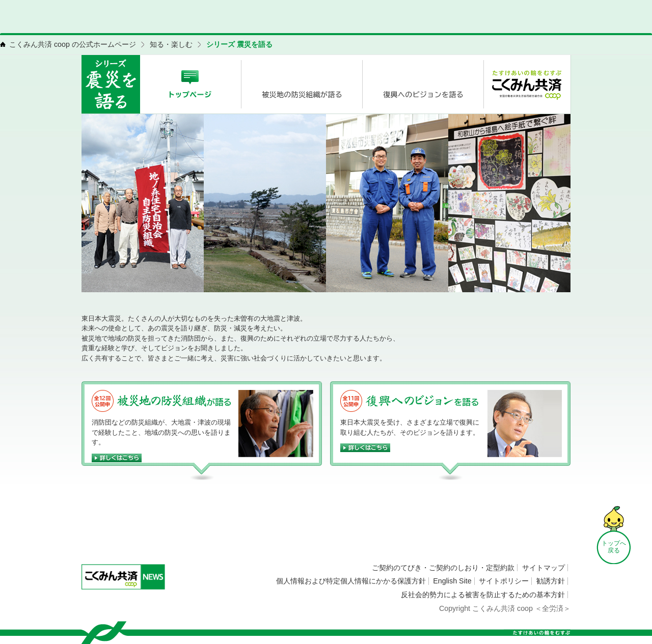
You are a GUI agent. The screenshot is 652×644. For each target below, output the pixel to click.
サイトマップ (544, 568)
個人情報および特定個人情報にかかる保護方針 (351, 581)
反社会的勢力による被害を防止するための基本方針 (483, 595)
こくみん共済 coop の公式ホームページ (73, 44)
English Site (452, 581)
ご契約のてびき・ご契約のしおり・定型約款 (443, 568)
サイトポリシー (504, 581)
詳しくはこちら (163, 458)
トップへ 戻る (614, 547)
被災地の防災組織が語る (175, 401)
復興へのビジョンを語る (422, 401)
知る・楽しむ (171, 44)
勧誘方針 (551, 581)
